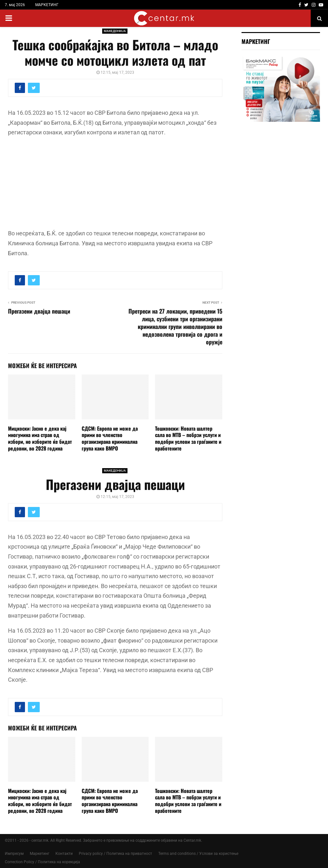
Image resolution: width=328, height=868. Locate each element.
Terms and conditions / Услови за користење (198, 854)
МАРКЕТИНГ (47, 5)
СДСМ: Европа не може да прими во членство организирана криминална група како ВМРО (110, 438)
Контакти (64, 854)
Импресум (14, 854)
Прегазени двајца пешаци (39, 311)
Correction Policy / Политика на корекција (42, 862)
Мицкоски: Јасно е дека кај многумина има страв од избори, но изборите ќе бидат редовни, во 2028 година (40, 438)
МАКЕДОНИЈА (115, 31)
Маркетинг (40, 854)
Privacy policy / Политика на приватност (115, 854)
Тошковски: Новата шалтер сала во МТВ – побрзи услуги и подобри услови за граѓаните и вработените (188, 438)
